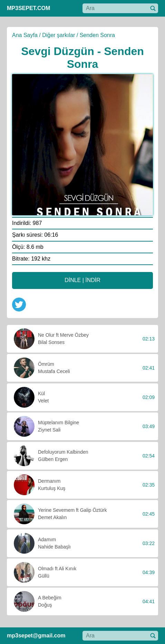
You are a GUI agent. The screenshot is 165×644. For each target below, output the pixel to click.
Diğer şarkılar (59, 35)
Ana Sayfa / (26, 35)
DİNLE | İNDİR (82, 280)
